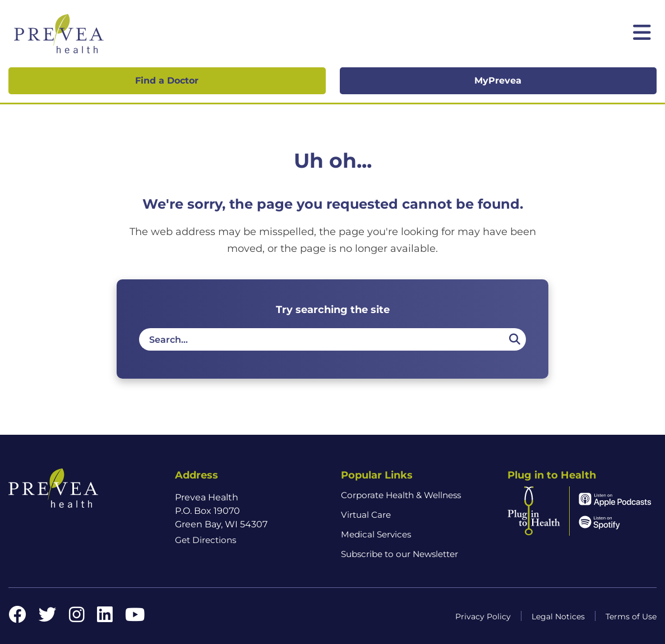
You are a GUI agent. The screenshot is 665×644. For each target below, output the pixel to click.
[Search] (514, 339)
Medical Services (376, 534)
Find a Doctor (167, 81)
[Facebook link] (17, 618)
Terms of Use (631, 617)
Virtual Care (366, 515)
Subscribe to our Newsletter (400, 554)
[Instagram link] (77, 618)
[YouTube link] (135, 618)
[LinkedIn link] (105, 618)
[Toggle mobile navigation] (642, 34)
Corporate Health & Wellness (401, 495)
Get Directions (205, 540)
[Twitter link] (48, 618)
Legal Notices (558, 617)
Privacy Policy (483, 617)
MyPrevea (498, 81)
